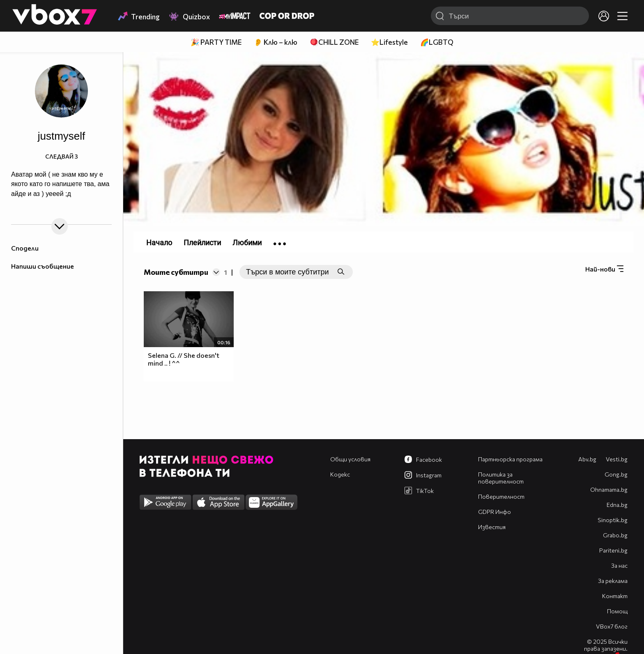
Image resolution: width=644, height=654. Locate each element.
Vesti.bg (617, 459)
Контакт (615, 596)
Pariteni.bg (613, 550)
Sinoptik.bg (613, 520)
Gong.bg (616, 474)
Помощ (617, 611)
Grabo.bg (615, 535)
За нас (619, 565)
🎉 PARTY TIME (216, 42)
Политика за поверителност (501, 478)
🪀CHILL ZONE (334, 42)
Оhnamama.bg (609, 489)
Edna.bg (617, 505)
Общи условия (350, 459)
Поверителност (501, 496)
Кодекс (340, 474)
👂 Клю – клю (276, 42)
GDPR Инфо (494, 512)
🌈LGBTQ (437, 42)
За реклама (613, 581)
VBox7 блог (612, 626)
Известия (492, 527)
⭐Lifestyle (389, 42)
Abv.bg (587, 459)
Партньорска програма (510, 459)
